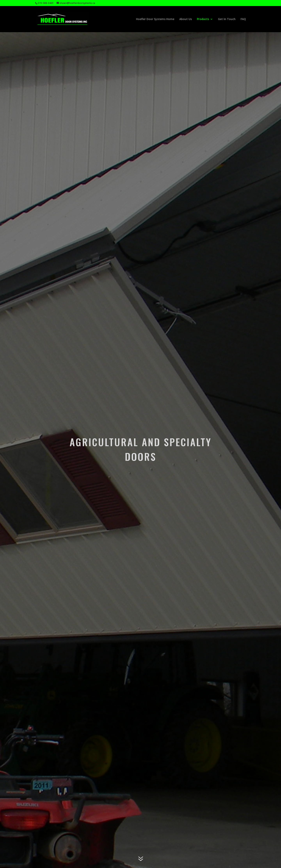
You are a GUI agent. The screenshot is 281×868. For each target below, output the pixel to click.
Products (203, 19)
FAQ (243, 19)
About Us (186, 19)
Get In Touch (227, 19)
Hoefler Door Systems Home (155, 19)
